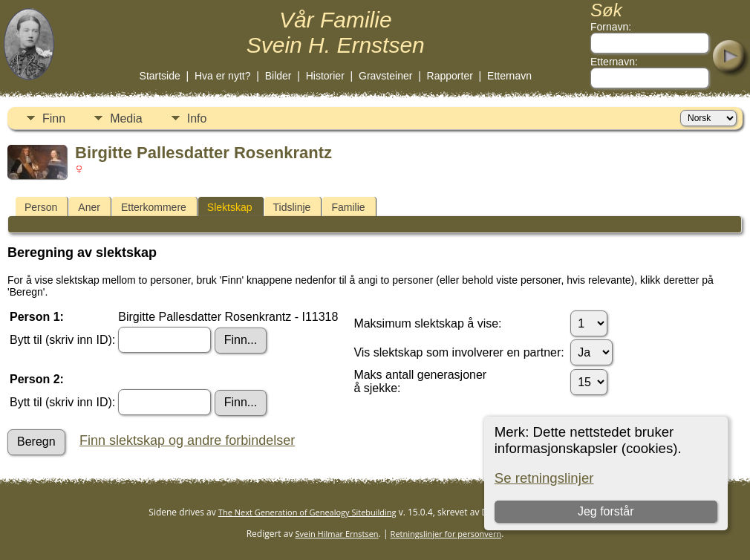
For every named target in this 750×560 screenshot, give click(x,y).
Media (126, 118)
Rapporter (450, 76)
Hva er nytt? (222, 76)
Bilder (278, 76)
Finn (54, 118)
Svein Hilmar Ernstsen (337, 534)
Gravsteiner (385, 76)
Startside (160, 76)
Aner (89, 207)
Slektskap (230, 207)
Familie (348, 207)
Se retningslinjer (544, 478)
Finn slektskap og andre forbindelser (187, 440)
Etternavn (509, 76)
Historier (325, 76)
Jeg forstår (606, 511)
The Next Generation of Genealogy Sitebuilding (307, 512)
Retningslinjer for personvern (446, 534)
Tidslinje (292, 207)
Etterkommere (154, 207)
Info (197, 118)
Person (41, 207)
